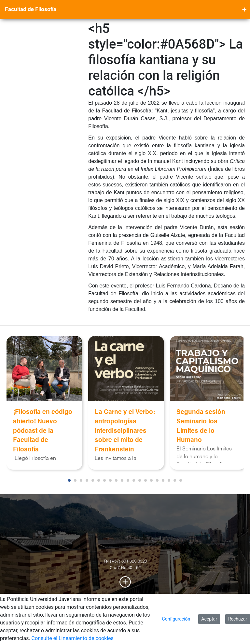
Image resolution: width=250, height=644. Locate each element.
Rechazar (238, 619)
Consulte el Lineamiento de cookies (73, 638)
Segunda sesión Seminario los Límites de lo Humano (201, 426)
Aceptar (209, 619)
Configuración (176, 619)
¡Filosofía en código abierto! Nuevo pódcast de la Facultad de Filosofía (43, 431)
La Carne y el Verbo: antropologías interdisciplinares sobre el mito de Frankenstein (125, 431)
